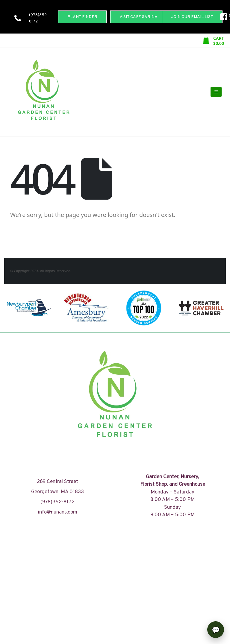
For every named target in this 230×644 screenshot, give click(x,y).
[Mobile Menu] (216, 92)
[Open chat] (216, 630)
